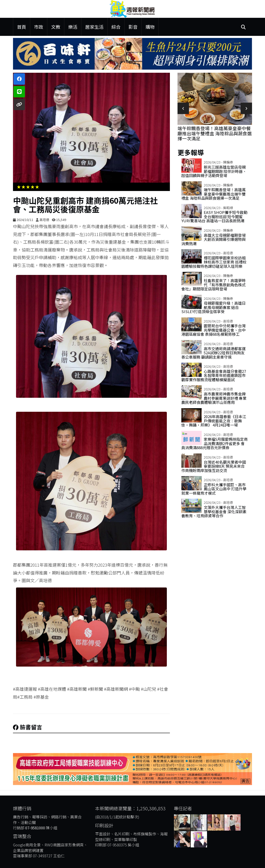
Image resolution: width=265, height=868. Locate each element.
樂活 (73, 27)
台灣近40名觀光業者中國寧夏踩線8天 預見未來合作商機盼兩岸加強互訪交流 (214, 466)
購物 (150, 27)
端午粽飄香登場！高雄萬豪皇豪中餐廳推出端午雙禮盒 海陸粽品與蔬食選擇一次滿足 (215, 133)
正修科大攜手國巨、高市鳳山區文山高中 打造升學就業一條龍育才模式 (214, 489)
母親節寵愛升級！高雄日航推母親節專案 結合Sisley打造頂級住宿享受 (214, 307)
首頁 (22, 27)
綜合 (116, 27)
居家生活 (94, 27)
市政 (39, 27)
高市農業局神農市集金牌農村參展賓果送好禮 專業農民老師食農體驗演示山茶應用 (214, 398)
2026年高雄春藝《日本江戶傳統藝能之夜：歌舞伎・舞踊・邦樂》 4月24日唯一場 (214, 421)
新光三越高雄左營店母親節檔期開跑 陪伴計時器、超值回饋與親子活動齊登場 (214, 171)
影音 (133, 27)
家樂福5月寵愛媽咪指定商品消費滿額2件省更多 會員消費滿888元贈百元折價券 (215, 443)
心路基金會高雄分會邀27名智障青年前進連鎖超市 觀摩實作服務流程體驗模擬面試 (214, 375)
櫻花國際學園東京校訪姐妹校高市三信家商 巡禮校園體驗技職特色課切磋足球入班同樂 (214, 262)
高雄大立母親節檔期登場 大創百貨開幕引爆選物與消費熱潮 (215, 239)
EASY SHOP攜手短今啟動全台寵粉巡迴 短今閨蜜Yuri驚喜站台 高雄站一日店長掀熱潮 (214, 216)
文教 (56, 27)
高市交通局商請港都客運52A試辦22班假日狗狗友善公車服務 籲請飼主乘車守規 (214, 353)
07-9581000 (35, 828)
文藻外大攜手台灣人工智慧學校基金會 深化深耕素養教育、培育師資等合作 (214, 511)
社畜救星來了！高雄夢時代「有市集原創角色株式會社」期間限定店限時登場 (214, 285)
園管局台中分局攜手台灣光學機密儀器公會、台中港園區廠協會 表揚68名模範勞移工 (214, 330)
